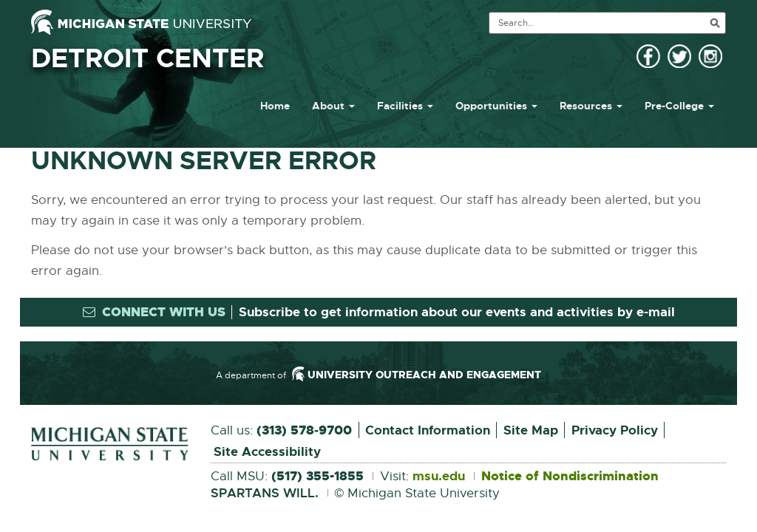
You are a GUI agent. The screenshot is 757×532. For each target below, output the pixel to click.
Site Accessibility (267, 451)
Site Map (531, 430)
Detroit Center (147, 58)
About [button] (333, 106)
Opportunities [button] (496, 106)
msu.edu (439, 477)
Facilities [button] (405, 106)
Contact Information (428, 430)
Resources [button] (591, 106)
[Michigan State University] (141, 22)
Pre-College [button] (679, 106)
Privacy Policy (615, 430)
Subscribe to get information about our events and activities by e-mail (457, 312)
